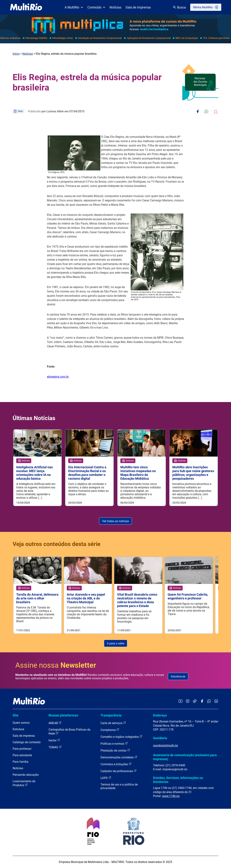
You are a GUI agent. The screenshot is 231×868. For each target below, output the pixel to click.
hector (54, 740)
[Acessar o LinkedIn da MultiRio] (216, 701)
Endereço (160, 715)
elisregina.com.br (58, 377)
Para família (20, 762)
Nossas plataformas (63, 715)
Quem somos (21, 723)
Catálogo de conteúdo (27, 742)
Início (16, 54)
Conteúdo (96, 7)
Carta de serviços (113, 723)
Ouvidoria (160, 738)
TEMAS (55, 747)
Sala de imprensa (24, 736)
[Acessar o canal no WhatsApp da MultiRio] (209, 701)
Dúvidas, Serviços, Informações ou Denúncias (178, 780)
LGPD (106, 778)
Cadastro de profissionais (119, 771)
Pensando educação (26, 775)
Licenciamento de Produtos (24, 783)
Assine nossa (56, 665)
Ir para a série (116, 643)
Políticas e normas (114, 744)
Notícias (115, 7)
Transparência (111, 715)
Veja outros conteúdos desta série (56, 544)
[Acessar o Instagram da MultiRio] (188, 701)
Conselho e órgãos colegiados (121, 737)
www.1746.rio (171, 796)
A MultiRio (74, 7)
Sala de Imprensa (138, 7)
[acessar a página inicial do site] (26, 7)
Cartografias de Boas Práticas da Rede (69, 732)
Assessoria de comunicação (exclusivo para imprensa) (185, 757)
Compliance (110, 730)
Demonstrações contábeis (119, 757)
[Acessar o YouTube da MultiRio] (180, 701)
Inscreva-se (178, 676)
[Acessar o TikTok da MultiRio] (195, 701)
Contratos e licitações (116, 764)
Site (16, 715)
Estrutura (18, 729)
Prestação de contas (115, 751)
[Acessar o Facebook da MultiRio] (202, 701)
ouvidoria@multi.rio (165, 745)
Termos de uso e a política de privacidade (119, 786)
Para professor (22, 749)
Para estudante (22, 755)
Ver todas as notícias (115, 521)
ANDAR (55, 723)
